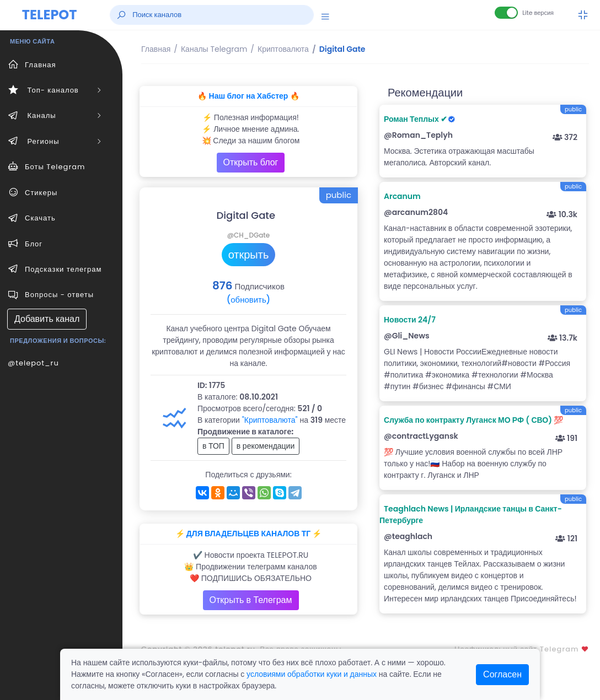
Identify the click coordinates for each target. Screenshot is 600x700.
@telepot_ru (33, 363)
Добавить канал (47, 319)
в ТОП (213, 446)
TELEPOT (50, 15)
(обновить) (248, 300)
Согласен (502, 674)
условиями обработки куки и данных (312, 674)
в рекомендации (266, 446)
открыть (249, 255)
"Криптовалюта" (270, 420)
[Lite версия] (506, 13)
